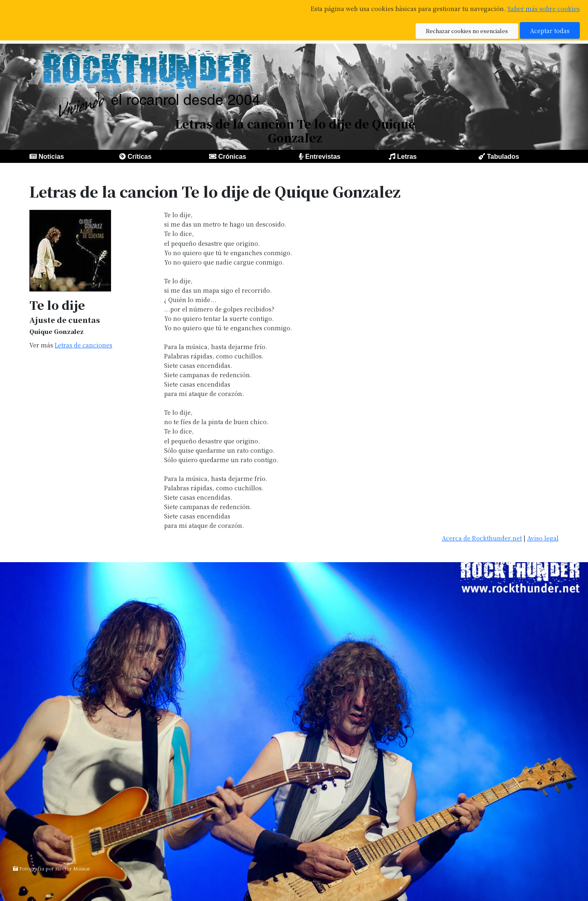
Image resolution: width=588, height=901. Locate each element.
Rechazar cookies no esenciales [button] (467, 31)
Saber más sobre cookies (544, 8)
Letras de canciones (84, 345)
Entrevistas (323, 157)
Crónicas (232, 157)
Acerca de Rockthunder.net (482, 538)
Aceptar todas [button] (550, 30)
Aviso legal (543, 538)
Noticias (51, 157)
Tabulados (503, 157)
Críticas (139, 157)
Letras (407, 157)
